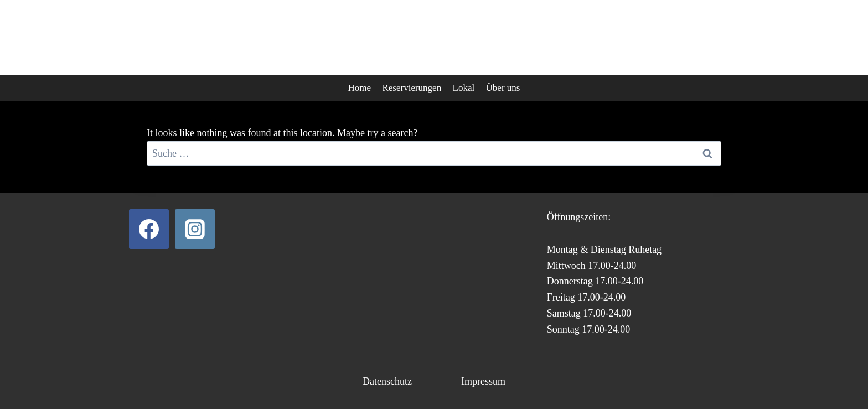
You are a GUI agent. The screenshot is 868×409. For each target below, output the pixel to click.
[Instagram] (195, 229)
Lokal (464, 88)
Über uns (503, 88)
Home (360, 88)
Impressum (483, 381)
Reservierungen (412, 88)
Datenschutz (387, 381)
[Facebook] (149, 229)
